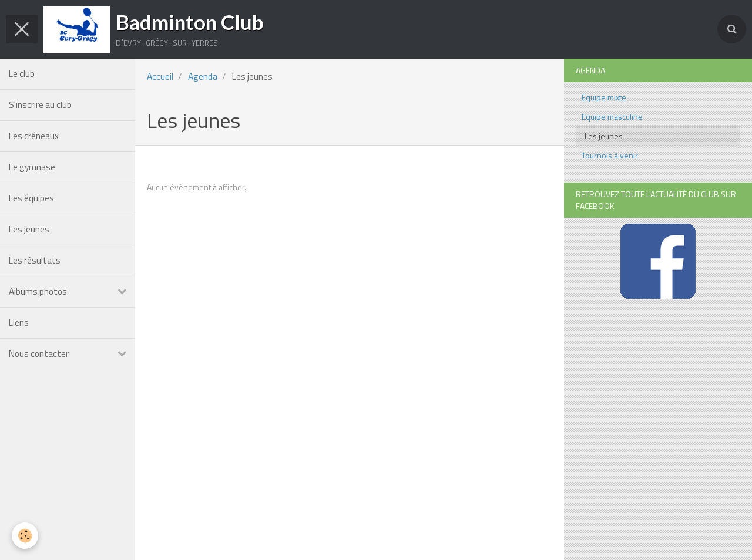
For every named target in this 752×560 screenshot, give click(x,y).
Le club (22, 74)
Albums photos (38, 291)
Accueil (160, 77)
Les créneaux (34, 136)
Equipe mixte (604, 97)
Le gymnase (32, 167)
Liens (19, 323)
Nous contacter (39, 354)
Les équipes (31, 198)
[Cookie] (25, 536)
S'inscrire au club (40, 105)
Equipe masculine (612, 117)
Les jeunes (29, 229)
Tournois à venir (610, 155)
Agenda (203, 77)
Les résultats (35, 260)
